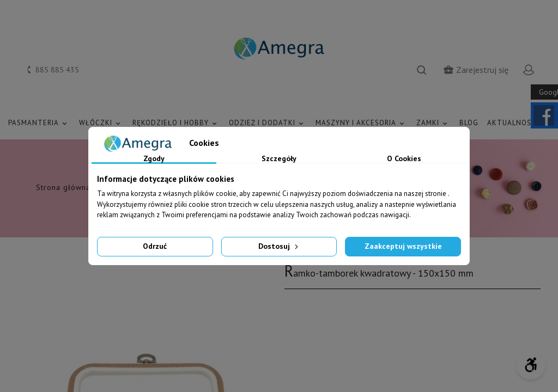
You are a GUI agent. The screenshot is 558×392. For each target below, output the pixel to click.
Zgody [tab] (154, 159)
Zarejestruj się (476, 70)
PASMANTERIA (39, 123)
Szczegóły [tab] (279, 159)
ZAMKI (433, 123)
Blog (469, 123)
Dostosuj (279, 246)
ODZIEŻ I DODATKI (268, 123)
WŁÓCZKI (101, 123)
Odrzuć (155, 246)
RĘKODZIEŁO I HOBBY (176, 123)
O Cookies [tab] (404, 159)
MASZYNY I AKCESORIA (362, 123)
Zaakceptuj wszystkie (403, 246)
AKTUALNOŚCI (518, 123)
